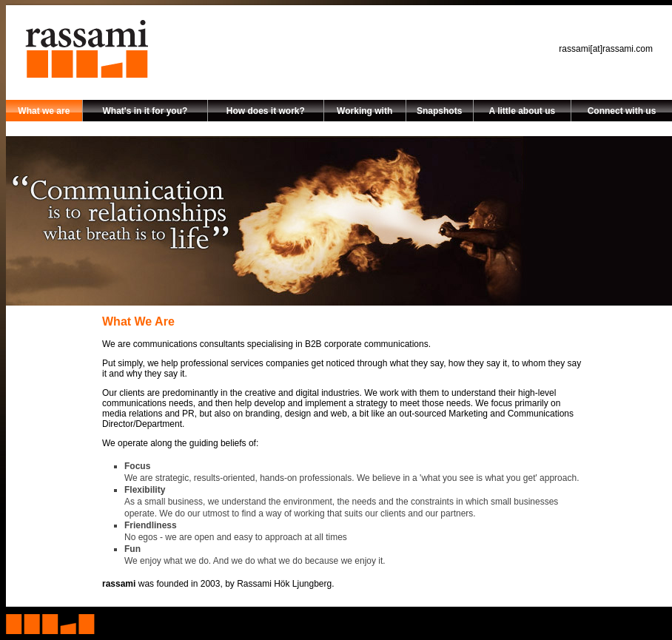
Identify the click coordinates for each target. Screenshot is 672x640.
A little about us (523, 111)
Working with (364, 111)
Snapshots (439, 111)
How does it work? (266, 111)
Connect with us (622, 111)
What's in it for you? (145, 111)
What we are (44, 111)
